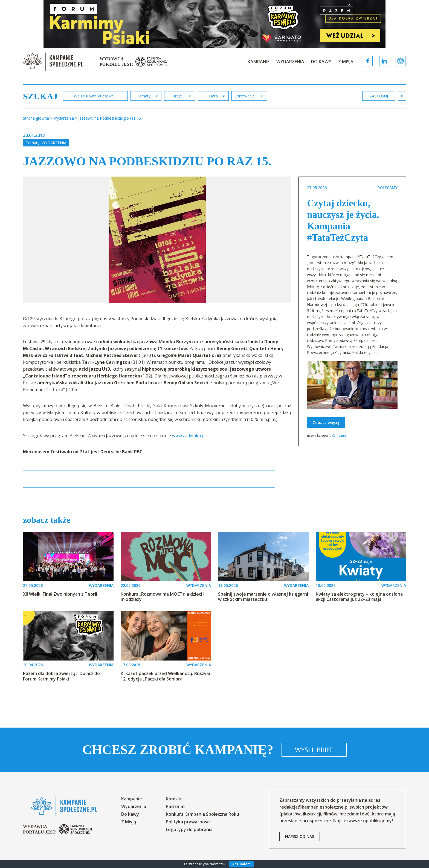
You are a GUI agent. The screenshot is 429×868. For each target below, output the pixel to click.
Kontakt (175, 799)
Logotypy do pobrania (189, 829)
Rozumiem (241, 864)
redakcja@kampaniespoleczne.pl (314, 807)
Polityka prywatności (188, 822)
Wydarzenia (290, 62)
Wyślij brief (314, 750)
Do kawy (321, 62)
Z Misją (346, 62)
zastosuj (379, 96)
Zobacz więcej (326, 423)
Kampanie (259, 62)
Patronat (176, 806)
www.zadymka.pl (189, 436)
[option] (157, 240)
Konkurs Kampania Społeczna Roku (202, 814)
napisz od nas (300, 836)
